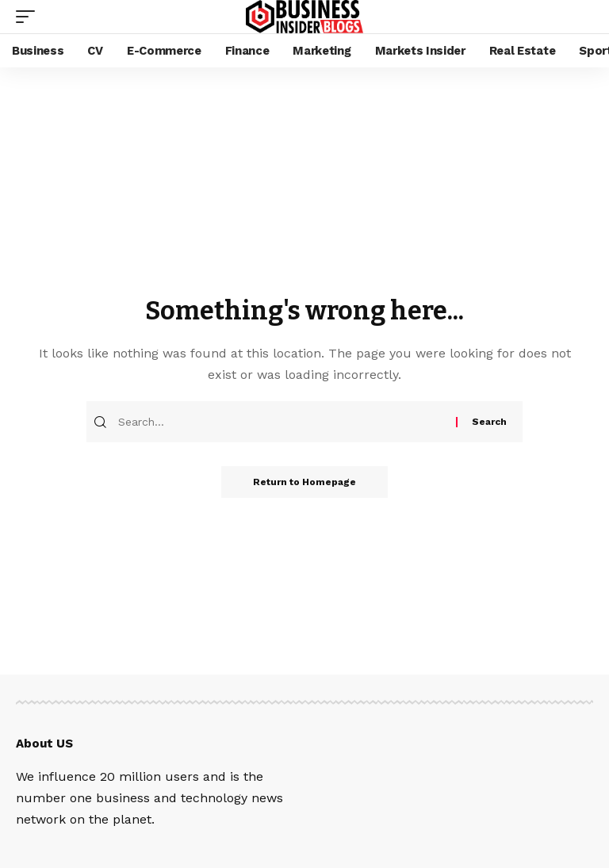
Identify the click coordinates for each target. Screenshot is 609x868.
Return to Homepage (304, 482)
